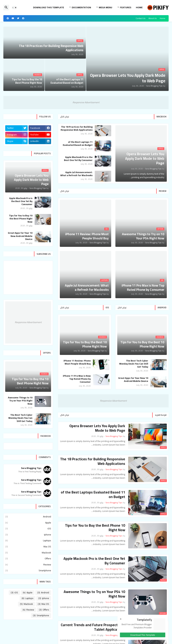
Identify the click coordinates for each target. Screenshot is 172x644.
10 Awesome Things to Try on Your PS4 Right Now (94, 594)
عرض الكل (65, 117)
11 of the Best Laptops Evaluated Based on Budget (78, 143)
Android (28, 517)
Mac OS (28, 547)
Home (139, 7)
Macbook (28, 553)
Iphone (28, 535)
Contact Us (141, 18)
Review (28, 565)
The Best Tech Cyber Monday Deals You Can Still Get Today (134, 364)
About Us (153, 18)
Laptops (28, 540)
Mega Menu (105, 7)
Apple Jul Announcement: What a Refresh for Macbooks (76, 174)
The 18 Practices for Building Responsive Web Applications (77, 128)
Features (126, 7)
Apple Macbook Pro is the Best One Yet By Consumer (78, 159)
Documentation (81, 7)
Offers (28, 558)
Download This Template (49, 7)
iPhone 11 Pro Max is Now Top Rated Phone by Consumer (77, 379)
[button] (14, 8)
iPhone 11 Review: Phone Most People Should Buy (77, 362)
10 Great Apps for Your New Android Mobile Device (133, 379)
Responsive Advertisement (86, 102)
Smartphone (28, 570)
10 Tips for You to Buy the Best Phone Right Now (95, 528)
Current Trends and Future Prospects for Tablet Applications (93, 627)
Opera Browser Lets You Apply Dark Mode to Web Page (97, 428)
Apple (28, 523)
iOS (28, 529)
